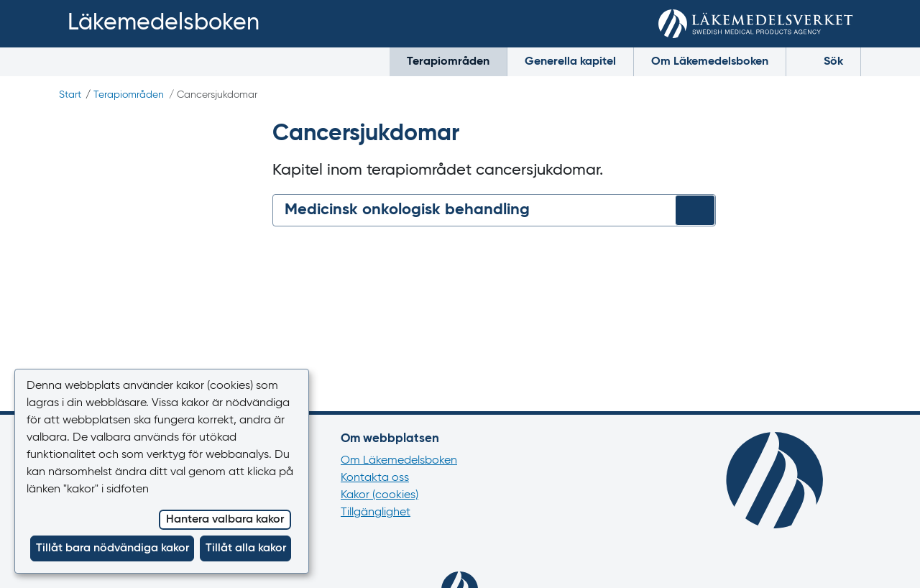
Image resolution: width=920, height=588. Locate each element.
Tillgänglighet (376, 513)
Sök (823, 61)
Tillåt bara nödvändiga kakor (112, 548)
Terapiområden (448, 62)
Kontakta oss (375, 478)
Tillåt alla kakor (246, 548)
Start (70, 95)
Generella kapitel (570, 62)
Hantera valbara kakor (225, 520)
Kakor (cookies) (379, 495)
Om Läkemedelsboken (710, 62)
